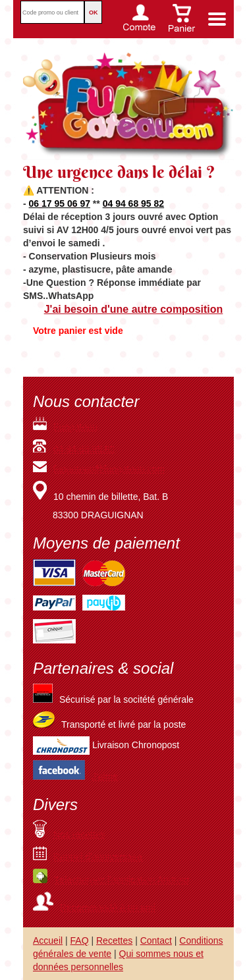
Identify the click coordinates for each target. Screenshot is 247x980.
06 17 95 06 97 (60, 204)
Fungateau (65, 427)
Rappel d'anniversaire (88, 857)
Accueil (48, 940)
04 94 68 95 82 (133, 204)
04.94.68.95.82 (84, 449)
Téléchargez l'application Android (111, 880)
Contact (156, 940)
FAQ (80, 940)
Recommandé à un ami (94, 908)
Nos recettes (69, 834)
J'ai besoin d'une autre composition (134, 309)
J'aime (105, 776)
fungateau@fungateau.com (99, 469)
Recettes (114, 940)
